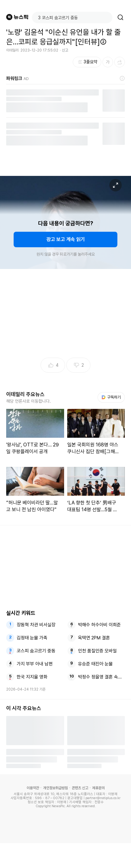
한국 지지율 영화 (32, 677)
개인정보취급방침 (55, 788)
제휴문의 (98, 788)
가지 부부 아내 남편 (35, 664)
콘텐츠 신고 (80, 788)
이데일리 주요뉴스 (25, 394)
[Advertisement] (66, 856)
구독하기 (111, 397)
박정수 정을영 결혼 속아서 (101, 677)
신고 (65, 50)
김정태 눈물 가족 (32, 638)
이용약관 (33, 788)
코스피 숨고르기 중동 (36, 651)
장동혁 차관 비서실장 (36, 625)
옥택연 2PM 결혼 (94, 638)
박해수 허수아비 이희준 (99, 625)
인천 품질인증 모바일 (97, 651)
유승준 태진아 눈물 (95, 664)
